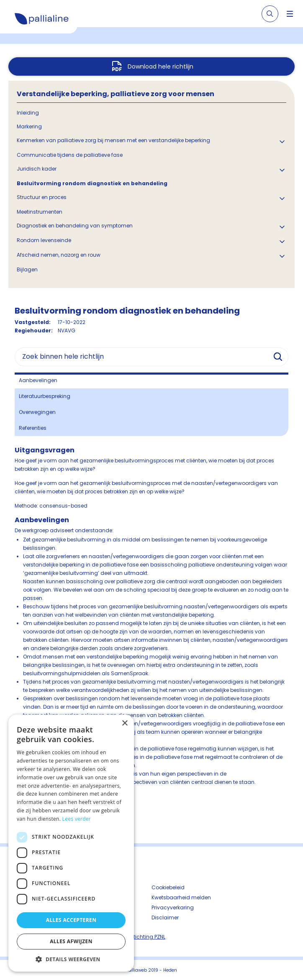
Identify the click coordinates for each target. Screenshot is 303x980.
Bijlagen (27, 269)
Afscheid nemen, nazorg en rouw (59, 255)
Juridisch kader (37, 169)
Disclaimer (165, 917)
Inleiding (28, 113)
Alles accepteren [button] (71, 920)
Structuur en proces (42, 197)
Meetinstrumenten (40, 212)
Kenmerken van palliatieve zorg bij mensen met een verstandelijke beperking (113, 140)
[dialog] (71, 843)
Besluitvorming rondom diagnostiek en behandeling (92, 183)
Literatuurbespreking (45, 396)
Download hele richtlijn (160, 66)
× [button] (125, 724)
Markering (29, 126)
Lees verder (77, 819)
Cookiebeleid (168, 887)
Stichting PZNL (148, 937)
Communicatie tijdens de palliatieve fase (70, 155)
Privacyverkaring (173, 907)
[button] (71, 959)
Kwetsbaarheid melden (181, 897)
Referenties (33, 428)
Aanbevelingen (38, 380)
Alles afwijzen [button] (71, 941)
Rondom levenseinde (44, 240)
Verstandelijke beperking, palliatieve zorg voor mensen (116, 94)
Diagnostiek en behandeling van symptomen (75, 226)
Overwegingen (37, 412)
